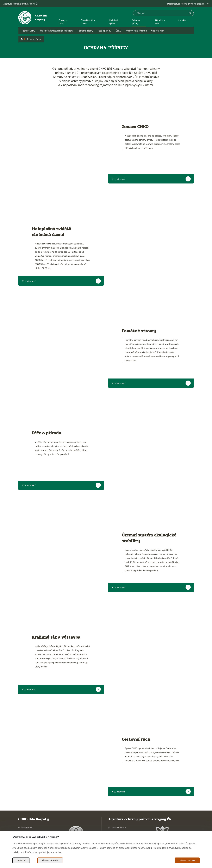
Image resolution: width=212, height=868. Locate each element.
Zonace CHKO (29, 31)
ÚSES (118, 31)
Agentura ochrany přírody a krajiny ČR (21, 4)
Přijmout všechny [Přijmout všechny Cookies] (187, 860)
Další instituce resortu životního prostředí (186, 4)
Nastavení (21, 860)
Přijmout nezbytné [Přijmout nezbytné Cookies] (50, 860)
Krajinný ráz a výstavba (136, 31)
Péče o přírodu (104, 31)
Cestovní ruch (158, 31)
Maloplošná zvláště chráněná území (57, 31)
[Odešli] (190, 13)
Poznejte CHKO (27, 828)
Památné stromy (85, 31)
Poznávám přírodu (118, 828)
